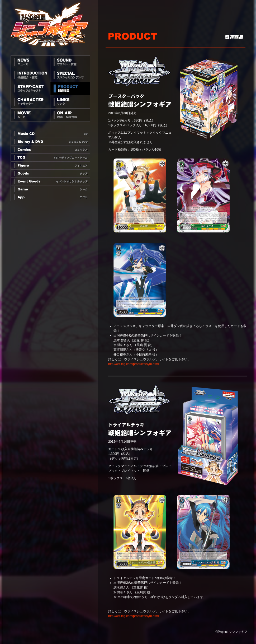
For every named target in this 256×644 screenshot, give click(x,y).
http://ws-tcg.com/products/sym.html (133, 364)
